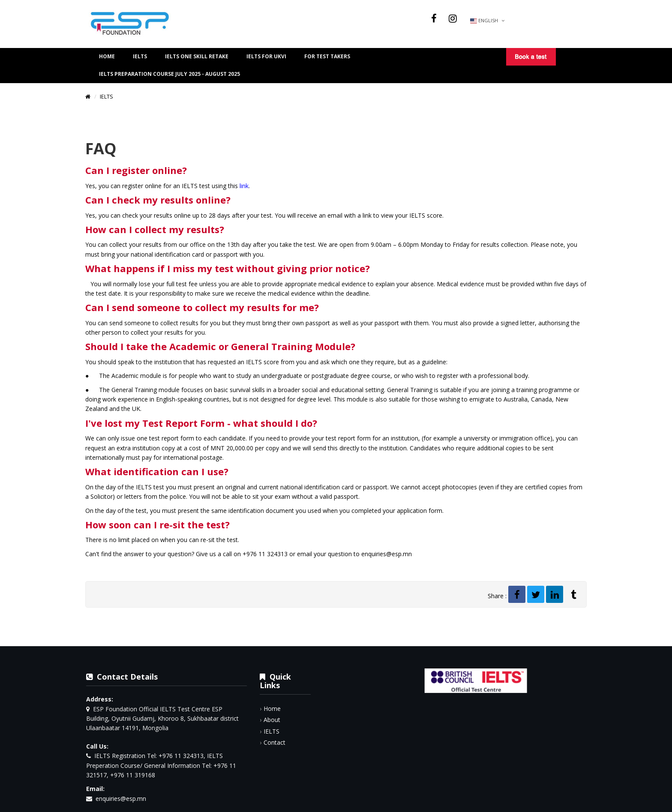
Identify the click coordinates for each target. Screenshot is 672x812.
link (244, 186)
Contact (274, 742)
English (487, 21)
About (272, 720)
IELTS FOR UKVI (266, 56)
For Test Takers (327, 56)
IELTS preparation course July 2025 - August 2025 (169, 74)
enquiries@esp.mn (121, 799)
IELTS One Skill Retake (197, 56)
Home (107, 56)
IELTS (140, 56)
